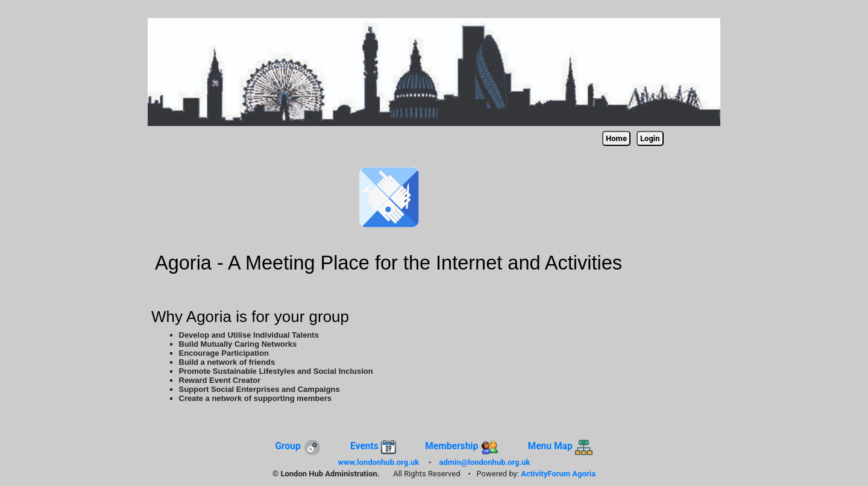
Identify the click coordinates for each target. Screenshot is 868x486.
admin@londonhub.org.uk (485, 462)
